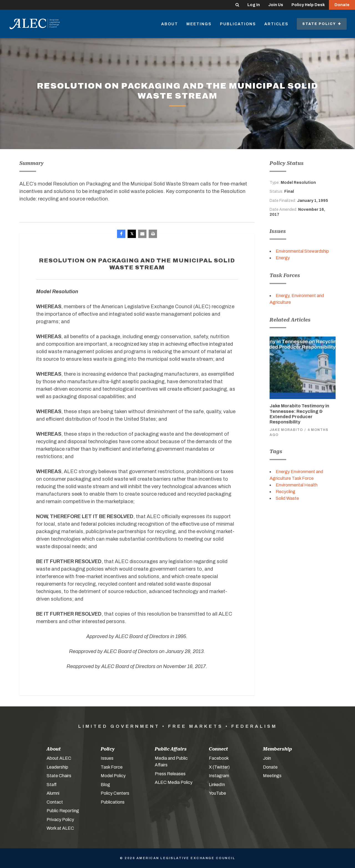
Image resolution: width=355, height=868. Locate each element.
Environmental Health (297, 485)
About (170, 24)
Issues (107, 758)
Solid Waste (287, 498)
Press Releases (170, 774)
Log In (254, 5)
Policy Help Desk (308, 5)
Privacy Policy (60, 820)
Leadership (57, 767)
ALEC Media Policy (174, 782)
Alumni (53, 793)
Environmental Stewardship (302, 251)
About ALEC (59, 758)
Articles (276, 24)
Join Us (276, 5)
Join (267, 758)
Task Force (112, 767)
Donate (342, 5)
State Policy (322, 24)
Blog (105, 785)
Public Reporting (63, 811)
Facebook (219, 758)
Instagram (219, 776)
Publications (238, 24)
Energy (283, 258)
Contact (55, 802)
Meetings (199, 24)
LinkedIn (217, 785)
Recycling (286, 492)
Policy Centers (115, 793)
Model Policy (113, 776)
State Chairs (59, 776)
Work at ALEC (60, 828)
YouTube (217, 793)
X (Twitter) (219, 767)
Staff (52, 785)
